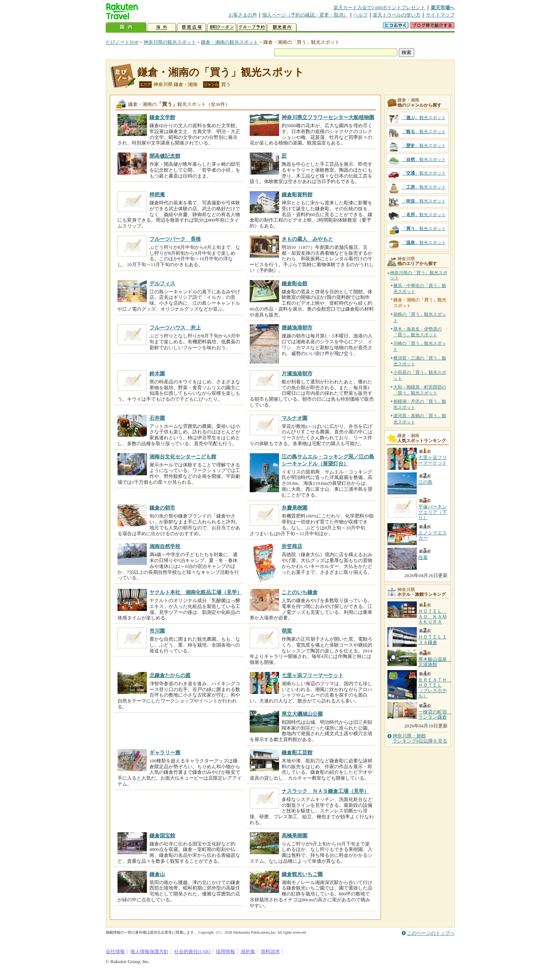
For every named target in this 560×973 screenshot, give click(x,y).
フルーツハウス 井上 (175, 328)
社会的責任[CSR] (192, 951)
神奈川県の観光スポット (170, 42)
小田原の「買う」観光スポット (420, 375)
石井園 (157, 418)
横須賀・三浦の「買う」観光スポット (420, 361)
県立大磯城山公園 (302, 714)
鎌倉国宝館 (162, 836)
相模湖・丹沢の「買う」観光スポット (420, 404)
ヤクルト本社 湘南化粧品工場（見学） (196, 592)
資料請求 (270, 951)
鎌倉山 (157, 874)
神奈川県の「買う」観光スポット (419, 276)
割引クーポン (222, 27)
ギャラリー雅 (165, 752)
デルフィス (162, 283)
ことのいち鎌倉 (300, 592)
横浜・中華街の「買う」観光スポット (420, 289)
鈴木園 (157, 373)
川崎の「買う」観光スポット (420, 346)
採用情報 (225, 951)
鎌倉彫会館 (295, 283)
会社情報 (115, 951)
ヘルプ (360, 15)
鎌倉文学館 (162, 117)
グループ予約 (252, 27)
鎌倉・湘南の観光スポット (230, 42)
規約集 (248, 951)
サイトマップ (440, 15)
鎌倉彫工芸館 (297, 752)
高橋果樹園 (295, 836)
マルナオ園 (295, 418)
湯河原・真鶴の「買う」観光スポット (420, 419)
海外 (162, 27)
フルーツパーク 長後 (175, 239)
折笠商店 (292, 546)
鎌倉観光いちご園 (302, 874)
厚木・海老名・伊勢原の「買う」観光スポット (418, 332)
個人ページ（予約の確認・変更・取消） (305, 15)
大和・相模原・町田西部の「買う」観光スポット (420, 390)
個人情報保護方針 (149, 951)
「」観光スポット (424, 118)
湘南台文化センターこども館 (183, 457)
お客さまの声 (243, 15)
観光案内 (282, 27)
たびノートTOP (122, 42)
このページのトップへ (431, 933)
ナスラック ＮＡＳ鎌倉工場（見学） (325, 791)
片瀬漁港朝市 (297, 373)
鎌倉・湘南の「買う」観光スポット (221, 72)
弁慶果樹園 (295, 508)
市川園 (157, 631)
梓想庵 (157, 194)
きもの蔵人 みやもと (307, 239)
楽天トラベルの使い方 (397, 15)
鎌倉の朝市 (162, 508)
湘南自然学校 (165, 546)
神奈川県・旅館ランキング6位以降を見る (420, 738)
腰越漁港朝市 (297, 328)
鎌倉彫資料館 (297, 194)
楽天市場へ (443, 8)
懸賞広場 (192, 27)
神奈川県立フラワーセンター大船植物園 (328, 117)
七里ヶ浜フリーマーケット (312, 675)
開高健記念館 (165, 156)
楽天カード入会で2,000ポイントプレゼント (380, 8)
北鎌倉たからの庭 (170, 675)
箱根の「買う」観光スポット (420, 317)
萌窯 (287, 631)
